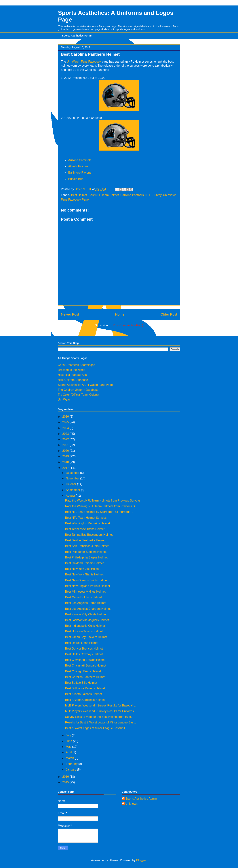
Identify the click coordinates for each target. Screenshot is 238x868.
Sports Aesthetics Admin (141, 799)
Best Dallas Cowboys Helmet (84, 654)
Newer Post (70, 314)
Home (120, 314)
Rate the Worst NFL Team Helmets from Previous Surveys (103, 501)
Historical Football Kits (72, 375)
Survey (157, 195)
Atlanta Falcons (79, 166)
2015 (66, 782)
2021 (66, 445)
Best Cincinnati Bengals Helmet (85, 666)
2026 (66, 417)
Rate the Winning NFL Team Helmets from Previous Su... (102, 506)
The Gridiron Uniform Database (78, 390)
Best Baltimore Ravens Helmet (85, 688)
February (72, 764)
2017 (66, 468)
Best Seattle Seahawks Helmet (85, 540)
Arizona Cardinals (80, 160)
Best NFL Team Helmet (104, 195)
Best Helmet (79, 195)
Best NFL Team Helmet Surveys (86, 518)
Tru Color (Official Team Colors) (78, 395)
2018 (66, 462)
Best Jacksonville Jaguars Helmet (87, 620)
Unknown (132, 804)
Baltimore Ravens (80, 173)
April (69, 752)
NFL (148, 195)
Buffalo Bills (76, 179)
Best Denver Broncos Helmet (84, 649)
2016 (66, 777)
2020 (66, 451)
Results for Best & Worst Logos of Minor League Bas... (100, 722)
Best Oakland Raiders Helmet (84, 563)
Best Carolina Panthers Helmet (85, 677)
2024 (66, 428)
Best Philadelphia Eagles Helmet (86, 557)
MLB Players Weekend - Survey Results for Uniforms (99, 711)
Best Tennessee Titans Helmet (85, 529)
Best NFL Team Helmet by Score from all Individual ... (100, 512)
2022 (66, 439)
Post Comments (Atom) (128, 325)
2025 (66, 422)
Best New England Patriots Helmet (87, 586)
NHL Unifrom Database (73, 380)
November (73, 478)
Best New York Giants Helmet (84, 574)
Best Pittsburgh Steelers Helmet (86, 552)
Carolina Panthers (132, 195)
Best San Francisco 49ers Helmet (87, 546)
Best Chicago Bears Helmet (83, 671)
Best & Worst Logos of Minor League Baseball (95, 728)
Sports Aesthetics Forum (77, 36)
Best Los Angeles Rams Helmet (86, 603)
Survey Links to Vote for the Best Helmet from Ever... (99, 717)
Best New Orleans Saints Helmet (86, 580)
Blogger (141, 860)
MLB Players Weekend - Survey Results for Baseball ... (101, 705)
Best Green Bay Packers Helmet (86, 637)
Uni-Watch (65, 400)
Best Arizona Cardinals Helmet (85, 700)
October (71, 484)
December (73, 473)
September (73, 490)
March (70, 758)
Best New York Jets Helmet (83, 569)
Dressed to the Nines (72, 370)
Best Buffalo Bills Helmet (81, 683)
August (71, 496)
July (69, 735)
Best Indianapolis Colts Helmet (85, 626)
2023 (66, 434)
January (71, 770)
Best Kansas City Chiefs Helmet (86, 614)
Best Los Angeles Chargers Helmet (88, 609)
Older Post (169, 314)
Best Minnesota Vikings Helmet (85, 592)
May (69, 747)
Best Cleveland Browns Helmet (85, 660)
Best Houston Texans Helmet (84, 631)
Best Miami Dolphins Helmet (83, 597)
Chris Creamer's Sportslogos (77, 365)
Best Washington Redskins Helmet (87, 523)
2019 (66, 456)
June (69, 741)
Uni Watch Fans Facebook (84, 62)
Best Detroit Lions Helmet (82, 643)
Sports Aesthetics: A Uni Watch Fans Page (85, 385)
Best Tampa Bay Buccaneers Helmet (89, 535)
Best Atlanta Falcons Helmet (83, 694)
